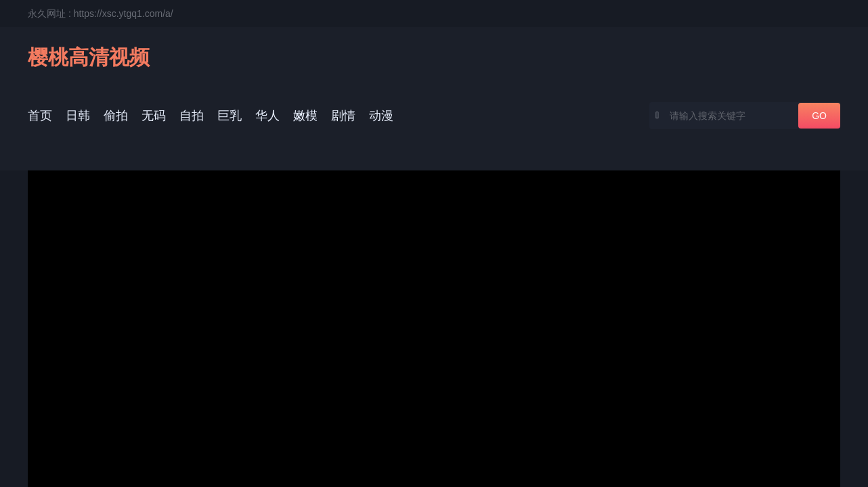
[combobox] (745, 116)
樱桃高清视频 (89, 57)
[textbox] (724, 116)
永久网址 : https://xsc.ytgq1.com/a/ (101, 14)
